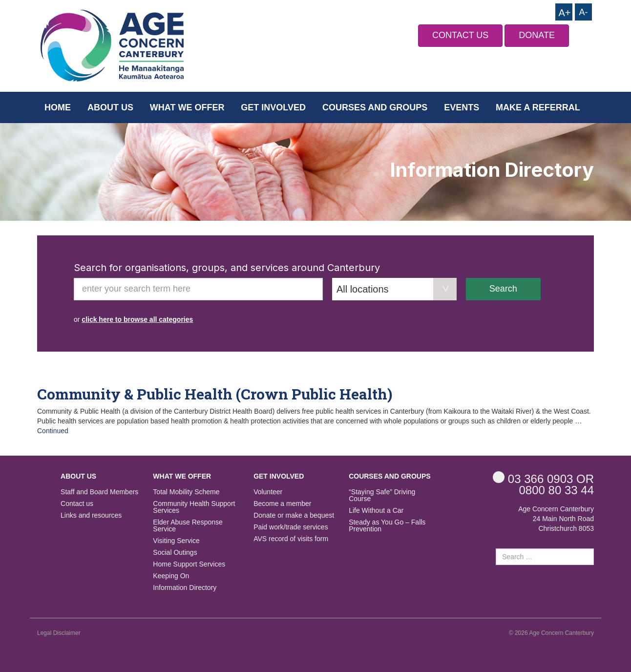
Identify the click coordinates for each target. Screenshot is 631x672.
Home (58, 107)
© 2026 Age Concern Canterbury (551, 633)
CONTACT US (460, 35)
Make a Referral (538, 107)
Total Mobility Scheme (186, 492)
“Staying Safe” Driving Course (382, 495)
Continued (53, 431)
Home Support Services (189, 564)
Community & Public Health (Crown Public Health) (215, 394)
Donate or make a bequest (294, 515)
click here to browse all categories (137, 319)
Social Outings (175, 553)
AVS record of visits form (291, 539)
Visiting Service (176, 541)
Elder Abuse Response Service (188, 526)
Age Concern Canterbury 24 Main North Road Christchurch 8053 (556, 519)
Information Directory (185, 588)
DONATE (537, 35)
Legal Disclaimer (59, 633)
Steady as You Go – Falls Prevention (387, 526)
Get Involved (273, 107)
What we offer (187, 107)
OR (543, 478)
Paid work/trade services (291, 527)
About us (110, 107)
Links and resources (91, 515)
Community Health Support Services (194, 507)
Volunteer (268, 492)
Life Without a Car (376, 511)
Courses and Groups (375, 107)
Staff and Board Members (99, 492)
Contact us (77, 504)
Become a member (282, 504)
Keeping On (171, 576)
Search (503, 289)
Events (462, 107)
